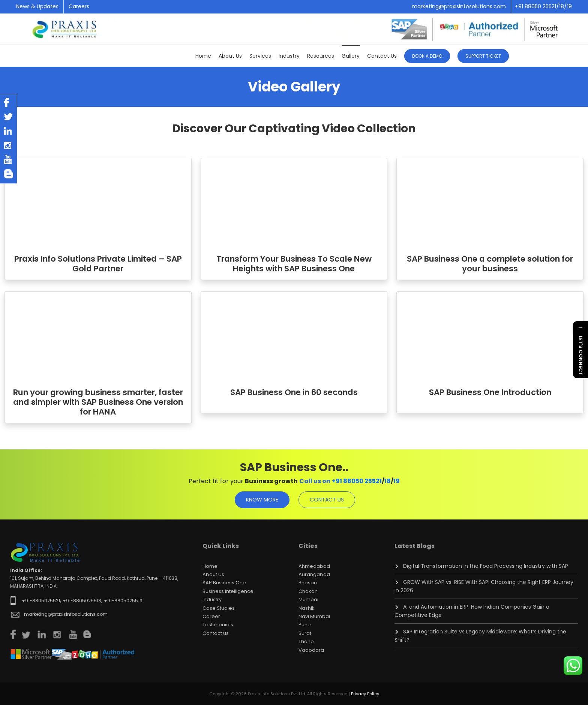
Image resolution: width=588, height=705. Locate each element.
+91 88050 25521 (357, 481)
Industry (289, 56)
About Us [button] (230, 56)
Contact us (216, 633)
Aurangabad (314, 574)
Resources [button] (321, 56)
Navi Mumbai (314, 616)
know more (262, 500)
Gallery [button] (351, 56)
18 (388, 481)
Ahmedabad (314, 566)
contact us (327, 500)
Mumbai (308, 599)
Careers (79, 6)
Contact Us (382, 56)
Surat (305, 633)
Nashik (307, 608)
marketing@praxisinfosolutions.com (459, 6)
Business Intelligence (228, 591)
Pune (305, 625)
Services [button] (260, 56)
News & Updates (37, 6)
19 (397, 481)
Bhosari (308, 583)
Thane (306, 641)
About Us (213, 574)
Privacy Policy (365, 694)
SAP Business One (224, 583)
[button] (483, 55)
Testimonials (218, 625)
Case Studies (219, 608)
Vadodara (311, 650)
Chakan (308, 591)
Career (211, 616)
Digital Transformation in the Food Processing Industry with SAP (486, 566)
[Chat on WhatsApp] (573, 666)
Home (203, 56)
